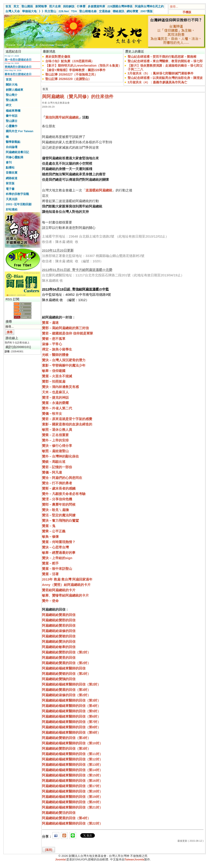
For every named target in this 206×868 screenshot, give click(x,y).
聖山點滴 (12, 100)
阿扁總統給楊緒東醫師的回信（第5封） (71, 711)
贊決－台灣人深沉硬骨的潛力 (64, 360)
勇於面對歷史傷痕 (58, 57)
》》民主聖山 (48, 11)
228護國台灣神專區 (120, 6)
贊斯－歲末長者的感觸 (59, 488)
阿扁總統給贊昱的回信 (59, 658)
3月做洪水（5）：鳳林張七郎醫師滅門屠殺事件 (161, 73)
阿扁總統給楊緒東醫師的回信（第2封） (71, 684)
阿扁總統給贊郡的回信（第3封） (66, 748)
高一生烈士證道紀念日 (18, 60)
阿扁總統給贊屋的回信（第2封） (66, 663)
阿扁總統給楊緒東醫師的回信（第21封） (72, 807)
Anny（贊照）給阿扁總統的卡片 (66, 585)
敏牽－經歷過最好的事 (59, 553)
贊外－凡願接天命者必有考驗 (64, 494)
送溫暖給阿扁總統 (99, 190)
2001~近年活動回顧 (19, 204)
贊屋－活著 (50, 574)
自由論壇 (12, 147)
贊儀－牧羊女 (52, 413)
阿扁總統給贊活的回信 (59, 813)
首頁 (8, 6)
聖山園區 (27, 6)
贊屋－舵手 (50, 563)
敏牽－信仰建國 (54, 371)
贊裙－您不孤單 (54, 339)
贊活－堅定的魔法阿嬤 (59, 515)
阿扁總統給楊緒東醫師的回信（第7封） (71, 722)
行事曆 (81, 6)
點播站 (10, 167)
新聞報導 (41, 6)
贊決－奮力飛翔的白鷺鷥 (60, 520)
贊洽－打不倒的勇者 (57, 483)
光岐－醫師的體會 (55, 355)
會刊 (9, 162)
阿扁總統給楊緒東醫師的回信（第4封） (71, 706)
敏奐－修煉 (50, 537)
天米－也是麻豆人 (55, 392)
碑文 (9, 105)
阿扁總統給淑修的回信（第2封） (66, 695)
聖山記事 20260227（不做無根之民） (71, 74)
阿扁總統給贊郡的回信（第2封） (66, 652)
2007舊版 (147, 11)
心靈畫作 (12, 126)
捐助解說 (69, 6)
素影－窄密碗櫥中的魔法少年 (64, 365)
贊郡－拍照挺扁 (54, 381)
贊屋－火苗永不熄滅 (57, 376)
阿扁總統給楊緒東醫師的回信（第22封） (72, 823)
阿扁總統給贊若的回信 (59, 625)
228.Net (64, 11)
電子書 (10, 189)
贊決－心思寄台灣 (55, 547)
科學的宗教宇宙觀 (17, 194)
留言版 (10, 183)
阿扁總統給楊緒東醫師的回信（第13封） (72, 764)
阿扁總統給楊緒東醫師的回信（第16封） (72, 781)
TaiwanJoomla (134, 859)
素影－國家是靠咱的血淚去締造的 (67, 424)
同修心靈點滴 (15, 157)
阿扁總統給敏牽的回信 (59, 647)
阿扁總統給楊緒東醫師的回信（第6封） (71, 716)
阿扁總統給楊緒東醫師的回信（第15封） (72, 775)
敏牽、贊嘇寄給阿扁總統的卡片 (65, 595)
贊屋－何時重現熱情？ (59, 542)
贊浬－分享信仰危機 (57, 499)
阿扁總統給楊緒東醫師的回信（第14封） (72, 770)
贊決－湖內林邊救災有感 (60, 387)
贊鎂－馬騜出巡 (54, 462)
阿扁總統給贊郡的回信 (59, 620)
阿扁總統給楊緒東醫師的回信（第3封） (71, 700)
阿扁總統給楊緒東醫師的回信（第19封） (72, 797)
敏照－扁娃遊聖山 (55, 451)
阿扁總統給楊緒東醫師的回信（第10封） (72, 743)
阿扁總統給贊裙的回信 (59, 636)
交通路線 (105, 11)
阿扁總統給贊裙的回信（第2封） (66, 674)
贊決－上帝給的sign (57, 558)
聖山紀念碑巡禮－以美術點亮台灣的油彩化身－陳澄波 (165, 78)
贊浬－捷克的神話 (55, 397)
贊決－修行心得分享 (57, 446)
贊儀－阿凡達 (52, 472)
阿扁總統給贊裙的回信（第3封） (66, 738)
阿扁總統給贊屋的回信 (59, 615)
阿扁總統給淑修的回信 (59, 631)
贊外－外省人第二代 (57, 408)
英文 (16, 6)
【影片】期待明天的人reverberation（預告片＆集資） (83, 66)
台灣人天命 (13, 11)
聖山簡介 (12, 95)
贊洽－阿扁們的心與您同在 (62, 478)
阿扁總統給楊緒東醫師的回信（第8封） (71, 727)
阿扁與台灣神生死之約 (149, 6)
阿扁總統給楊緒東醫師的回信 (64, 668)
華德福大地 (29, 11)
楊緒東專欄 (13, 111)
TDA (74, 11)
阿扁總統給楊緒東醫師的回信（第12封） (72, 759)
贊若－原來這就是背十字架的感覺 (67, 419)
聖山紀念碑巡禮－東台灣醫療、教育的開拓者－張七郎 (165, 61)
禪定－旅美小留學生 (57, 349)
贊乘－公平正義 (54, 531)
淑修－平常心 (52, 344)
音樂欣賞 (12, 173)
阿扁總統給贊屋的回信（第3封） (66, 690)
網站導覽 (132, 11)
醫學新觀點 (13, 142)
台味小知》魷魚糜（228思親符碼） (70, 61)
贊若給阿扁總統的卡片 (59, 590)
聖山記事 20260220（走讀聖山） (68, 79)
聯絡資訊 (119, 11)
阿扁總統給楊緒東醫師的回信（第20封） (72, 802)
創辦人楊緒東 (15, 90)
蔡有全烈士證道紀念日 (18, 74)
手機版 (187, 12)
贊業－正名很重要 (55, 435)
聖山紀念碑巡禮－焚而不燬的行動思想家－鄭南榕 (162, 57)
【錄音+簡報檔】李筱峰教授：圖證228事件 (75, 70)
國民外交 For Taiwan (20, 131)
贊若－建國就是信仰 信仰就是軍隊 (68, 333)
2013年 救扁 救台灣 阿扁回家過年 (67, 579)
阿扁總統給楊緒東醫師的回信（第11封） (72, 754)
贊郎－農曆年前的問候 (59, 504)
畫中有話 (12, 116)
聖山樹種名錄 (88, 11)
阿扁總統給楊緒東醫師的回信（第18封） (72, 791)
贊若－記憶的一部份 (57, 467)
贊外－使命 (50, 601)
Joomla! (61, 859)
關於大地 (12, 85)
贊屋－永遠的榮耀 (55, 403)
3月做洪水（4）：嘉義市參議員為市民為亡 (158, 82)
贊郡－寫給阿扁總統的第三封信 (65, 328)
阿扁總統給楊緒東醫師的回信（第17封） (72, 786)
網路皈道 (12, 178)
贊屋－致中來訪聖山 (57, 569)
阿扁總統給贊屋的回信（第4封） (66, 818)
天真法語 (12, 199)
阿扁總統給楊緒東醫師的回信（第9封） (71, 732)
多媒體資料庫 (96, 6)
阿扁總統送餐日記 (17, 152)
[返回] (49, 850)
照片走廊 (55, 6)
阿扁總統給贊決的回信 (59, 641)
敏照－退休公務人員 (57, 430)
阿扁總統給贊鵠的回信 (59, 679)
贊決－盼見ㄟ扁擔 (55, 510)
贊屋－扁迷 (50, 323)
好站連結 (12, 209)
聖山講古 (12, 121)
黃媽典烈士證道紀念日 (18, 67)
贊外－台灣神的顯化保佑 (60, 456)
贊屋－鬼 (49, 526)
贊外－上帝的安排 (55, 440)
